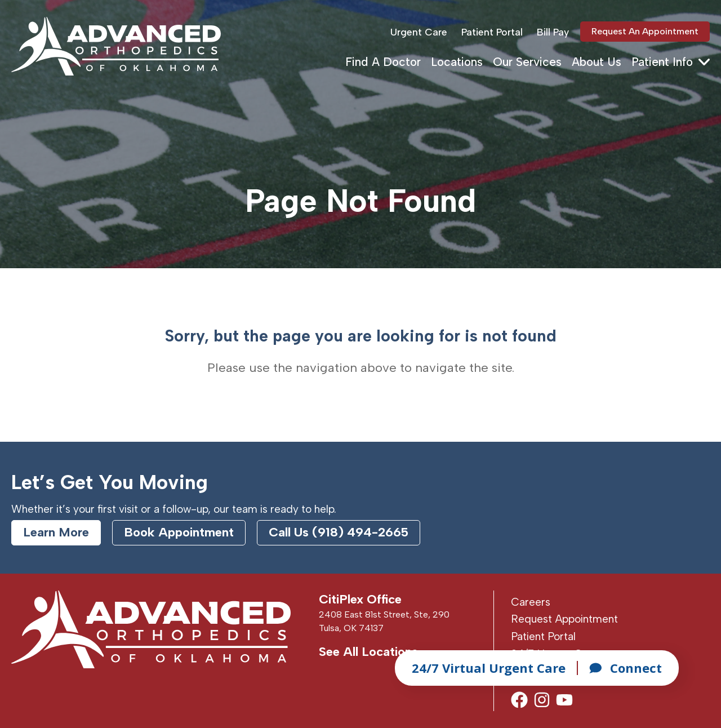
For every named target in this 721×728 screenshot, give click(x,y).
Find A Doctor (383, 62)
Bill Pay (553, 32)
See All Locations (368, 652)
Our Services (527, 62)
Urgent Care (419, 32)
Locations (457, 62)
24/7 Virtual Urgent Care (489, 668)
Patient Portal (492, 32)
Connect (626, 668)
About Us (597, 62)
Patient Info (662, 62)
